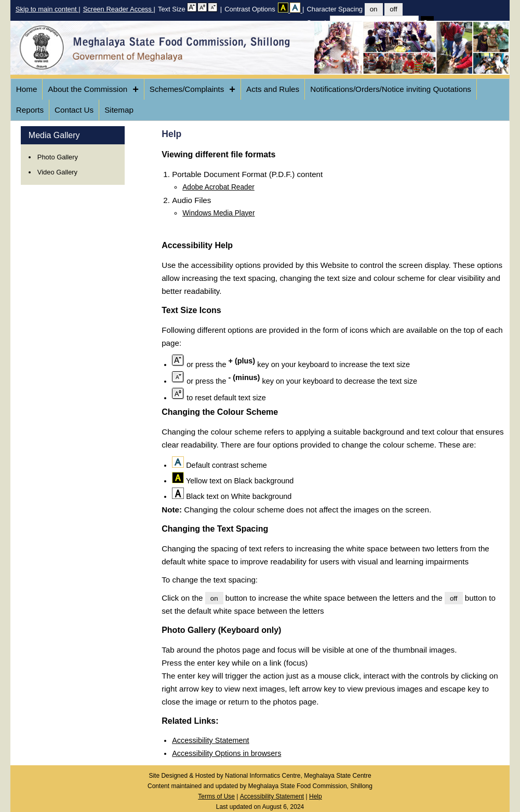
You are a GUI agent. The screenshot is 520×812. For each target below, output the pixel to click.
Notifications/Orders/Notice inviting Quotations (391, 89)
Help (316, 796)
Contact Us (74, 110)
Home (27, 89)
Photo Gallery (58, 157)
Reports (30, 110)
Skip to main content (47, 9)
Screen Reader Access (118, 9)
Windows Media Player (218, 213)
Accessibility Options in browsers (226, 753)
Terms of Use (216, 796)
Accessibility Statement (210, 740)
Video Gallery (57, 172)
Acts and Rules (273, 89)
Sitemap (119, 110)
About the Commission (93, 89)
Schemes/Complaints (192, 89)
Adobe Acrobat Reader (218, 187)
